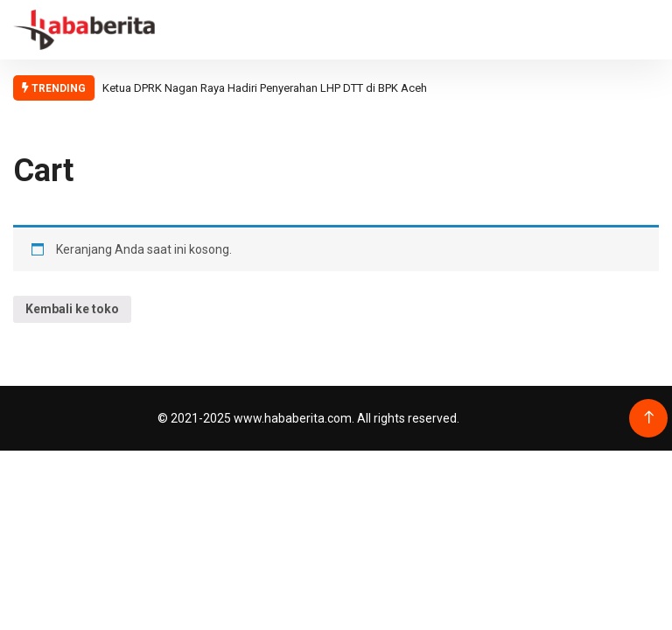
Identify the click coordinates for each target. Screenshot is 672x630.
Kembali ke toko (72, 309)
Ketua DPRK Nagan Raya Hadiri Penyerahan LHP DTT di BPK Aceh (265, 88)
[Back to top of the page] (649, 418)
